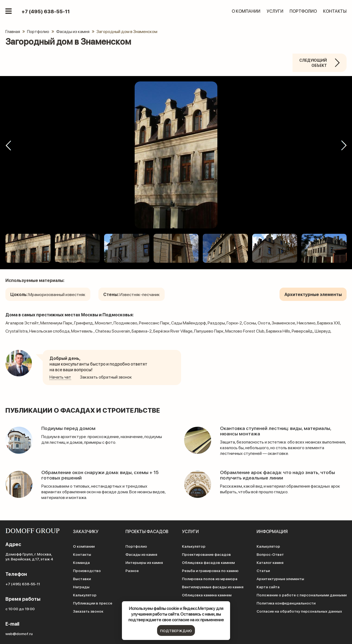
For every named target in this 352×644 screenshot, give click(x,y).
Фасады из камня (141, 554)
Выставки (82, 579)
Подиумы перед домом (68, 428)
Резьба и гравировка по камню (210, 570)
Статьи (263, 570)
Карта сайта (268, 587)
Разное (132, 570)
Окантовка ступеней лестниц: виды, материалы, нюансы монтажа (276, 431)
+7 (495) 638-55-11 (46, 11)
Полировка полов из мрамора (210, 579)
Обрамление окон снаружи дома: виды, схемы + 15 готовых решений (100, 475)
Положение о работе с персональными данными (302, 595)
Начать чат (60, 377)
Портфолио (303, 11)
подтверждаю (176, 630)
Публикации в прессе (93, 603)
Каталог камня (270, 562)
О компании (246, 11)
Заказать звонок (88, 611)
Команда (81, 562)
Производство (87, 570)
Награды (81, 587)
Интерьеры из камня (144, 562)
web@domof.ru (19, 633)
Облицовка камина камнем (207, 595)
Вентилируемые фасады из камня (213, 587)
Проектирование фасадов (206, 554)
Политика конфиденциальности (286, 603)
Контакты (335, 11)
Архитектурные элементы (280, 579)
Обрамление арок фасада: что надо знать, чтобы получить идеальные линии (278, 475)
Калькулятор (85, 595)
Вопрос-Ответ (270, 554)
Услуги (275, 11)
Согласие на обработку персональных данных (299, 611)
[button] (8, 146)
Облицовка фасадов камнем (208, 562)
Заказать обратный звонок (106, 377)
